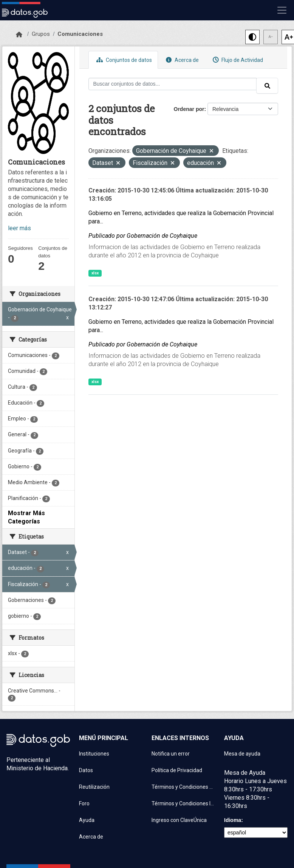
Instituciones (94, 754)
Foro (84, 803)
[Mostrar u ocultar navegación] (282, 10)
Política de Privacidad (177, 770)
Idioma (233, 820)
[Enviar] (267, 86)
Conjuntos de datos (123, 60)
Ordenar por (189, 109)
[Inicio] (19, 35)
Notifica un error (171, 754)
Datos (86, 770)
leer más (19, 228)
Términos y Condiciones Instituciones (183, 803)
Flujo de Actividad (237, 60)
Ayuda (87, 820)
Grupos (41, 34)
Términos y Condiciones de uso (183, 787)
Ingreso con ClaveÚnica (179, 820)
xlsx (95, 273)
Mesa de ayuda (242, 754)
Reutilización (94, 787)
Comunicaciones (80, 34)
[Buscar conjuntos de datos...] (173, 84)
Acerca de (181, 60)
